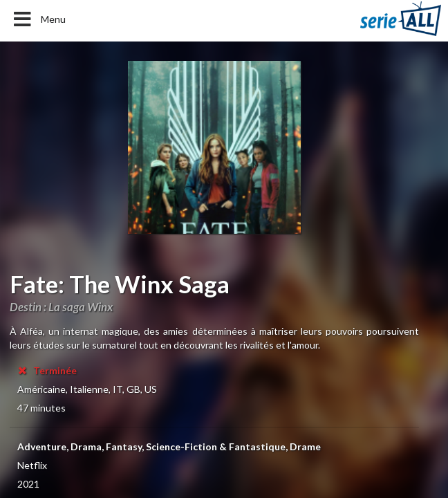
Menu (38, 19)
